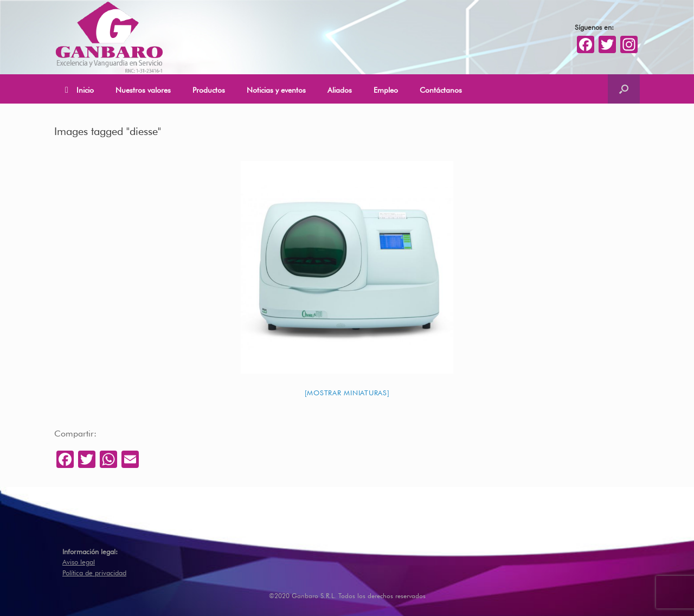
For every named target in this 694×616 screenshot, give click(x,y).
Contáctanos (441, 89)
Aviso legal (79, 561)
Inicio (79, 89)
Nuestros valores (143, 89)
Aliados (340, 89)
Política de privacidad (94, 572)
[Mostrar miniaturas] (347, 392)
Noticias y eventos (276, 89)
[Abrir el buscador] (624, 89)
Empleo (386, 89)
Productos (209, 89)
